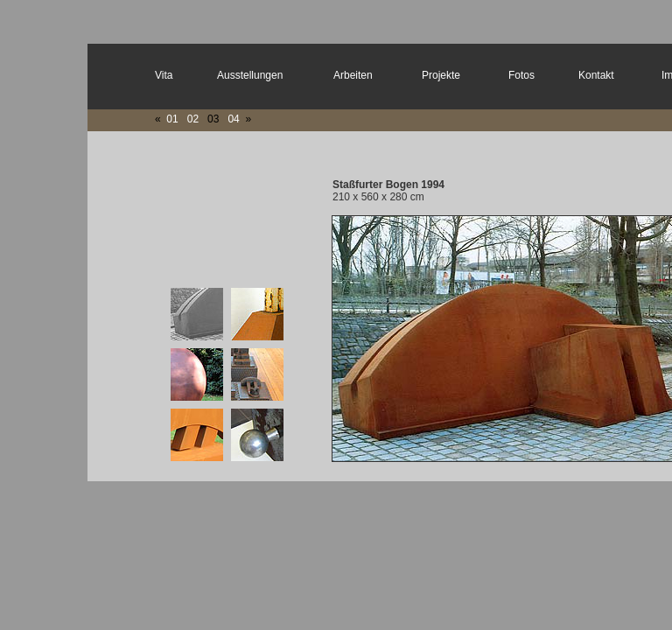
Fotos (521, 75)
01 (172, 119)
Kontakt (596, 75)
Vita (164, 75)
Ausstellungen (250, 75)
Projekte (441, 75)
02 (193, 119)
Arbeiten (353, 75)
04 (232, 119)
